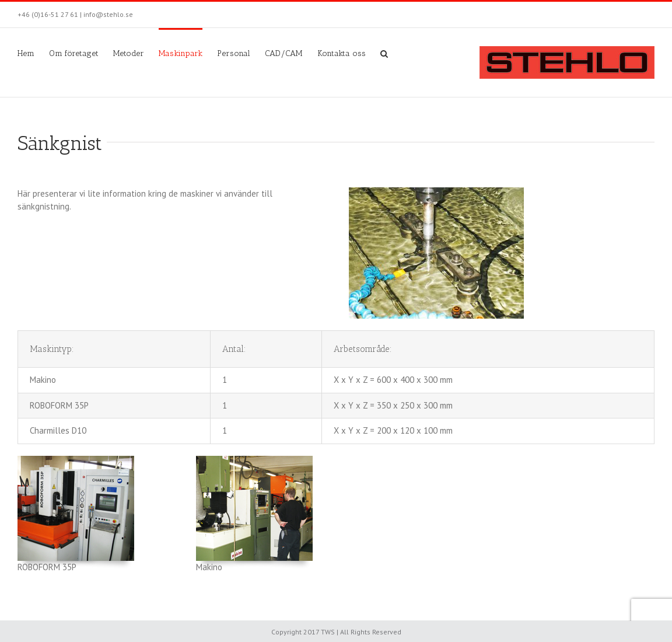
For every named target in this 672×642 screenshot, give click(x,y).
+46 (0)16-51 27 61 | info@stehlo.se (75, 14)
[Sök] (384, 53)
